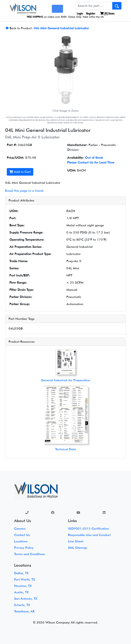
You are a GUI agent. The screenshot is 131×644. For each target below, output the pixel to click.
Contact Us (22, 535)
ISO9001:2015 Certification (88, 529)
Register (91, 13)
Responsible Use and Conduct (89, 535)
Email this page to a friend (24, 191)
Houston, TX (23, 586)
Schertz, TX (22, 605)
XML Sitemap (77, 548)
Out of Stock (94, 158)
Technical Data (66, 449)
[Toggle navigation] (57, 9)
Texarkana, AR (24, 611)
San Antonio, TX (26, 599)
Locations (21, 541)
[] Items (107, 13)
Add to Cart (20, 172)
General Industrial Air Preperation (66, 380)
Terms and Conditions (30, 554)
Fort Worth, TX (25, 579)
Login (79, 13)
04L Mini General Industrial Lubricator (61, 28)
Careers (20, 529)
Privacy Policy (24, 548)
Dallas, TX (21, 573)
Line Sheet (76, 541)
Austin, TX (21, 592)
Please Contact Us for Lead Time (91, 162)
